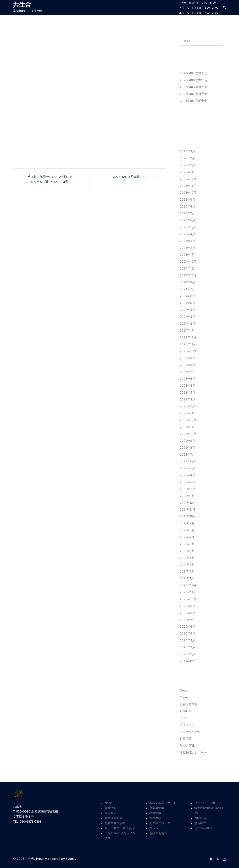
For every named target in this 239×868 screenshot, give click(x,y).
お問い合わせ (203, 818)
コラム (184, 718)
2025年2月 (187, 248)
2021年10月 (188, 516)
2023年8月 (187, 365)
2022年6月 (187, 461)
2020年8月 (187, 613)
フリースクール (190, 732)
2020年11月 (188, 592)
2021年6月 (187, 544)
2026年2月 (187, 165)
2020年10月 (188, 599)
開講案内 (111, 813)
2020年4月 (187, 640)
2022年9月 (187, 441)
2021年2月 (187, 571)
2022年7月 (187, 454)
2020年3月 (187, 647)
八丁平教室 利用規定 (119, 828)
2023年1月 (187, 413)
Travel (184, 697)
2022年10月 (188, 434)
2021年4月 (187, 558)
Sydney (71, 859)
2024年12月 (188, 262)
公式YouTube (203, 828)
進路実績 (155, 818)
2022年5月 (187, 468)
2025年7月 (187, 213)
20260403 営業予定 (194, 87)
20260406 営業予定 (194, 80)
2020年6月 (187, 626)
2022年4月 (187, 475)
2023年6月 (187, 379)
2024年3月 (187, 317)
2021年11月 (188, 510)
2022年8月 (187, 448)
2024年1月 (187, 330)
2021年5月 (187, 551)
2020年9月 (187, 606)
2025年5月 (187, 227)
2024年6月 (187, 296)
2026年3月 (187, 158)
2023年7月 (187, 372)
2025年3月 (187, 241)
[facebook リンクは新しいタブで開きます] (211, 859)
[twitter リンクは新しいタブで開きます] (218, 859)
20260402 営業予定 (194, 94)
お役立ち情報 (189, 704)
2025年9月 (187, 199)
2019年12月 (188, 661)
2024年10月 (188, 275)
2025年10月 (188, 193)
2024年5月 (187, 303)
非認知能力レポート (193, 752)
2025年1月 (187, 255)
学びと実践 (187, 745)
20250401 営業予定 (193, 101)
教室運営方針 (114, 818)
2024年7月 (187, 289)
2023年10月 (188, 351)
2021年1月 (187, 578)
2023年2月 (187, 406)
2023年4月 (187, 392)
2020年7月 (187, 620)
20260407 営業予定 (194, 73)
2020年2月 (187, 654)
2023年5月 (187, 386)
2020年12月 (188, 585)
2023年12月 (188, 337)
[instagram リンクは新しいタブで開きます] (224, 859)
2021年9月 (187, 523)
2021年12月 (188, 503)
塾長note (200, 823)
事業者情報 (157, 808)
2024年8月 (187, 282)
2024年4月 (187, 310)
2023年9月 (187, 358)
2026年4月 (187, 151)
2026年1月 (187, 172)
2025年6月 (187, 220)
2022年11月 (188, 427)
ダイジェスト (189, 725)
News (184, 690)
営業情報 (186, 739)
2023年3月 (187, 399)
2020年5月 (187, 633)
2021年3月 (187, 565)
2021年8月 (187, 530)
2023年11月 (188, 344)
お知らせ (186, 711)
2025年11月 (188, 186)
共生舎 (22, 4)
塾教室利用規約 (115, 823)
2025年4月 (187, 234)
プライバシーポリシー (209, 803)
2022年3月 (187, 482)
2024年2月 (187, 324)
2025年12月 (188, 179)
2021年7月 (187, 537)
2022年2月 (187, 489)
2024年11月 (188, 268)
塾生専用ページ (160, 823)
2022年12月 (188, 420)
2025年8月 (187, 206)
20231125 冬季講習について (132, 177)
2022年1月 (187, 496)
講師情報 (155, 813)
